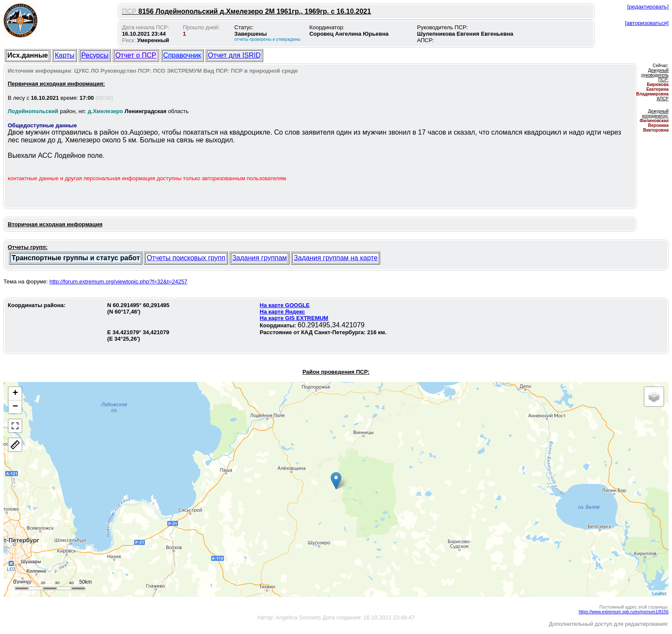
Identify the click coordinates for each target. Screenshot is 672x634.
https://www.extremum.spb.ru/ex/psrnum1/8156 (624, 612)
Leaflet (659, 594)
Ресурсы (95, 55)
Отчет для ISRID (235, 55)
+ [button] (15, 394)
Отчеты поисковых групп (186, 258)
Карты (64, 55)
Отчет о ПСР (136, 55)
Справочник (182, 55)
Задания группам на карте (336, 258)
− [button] (15, 407)
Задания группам (259, 258)
